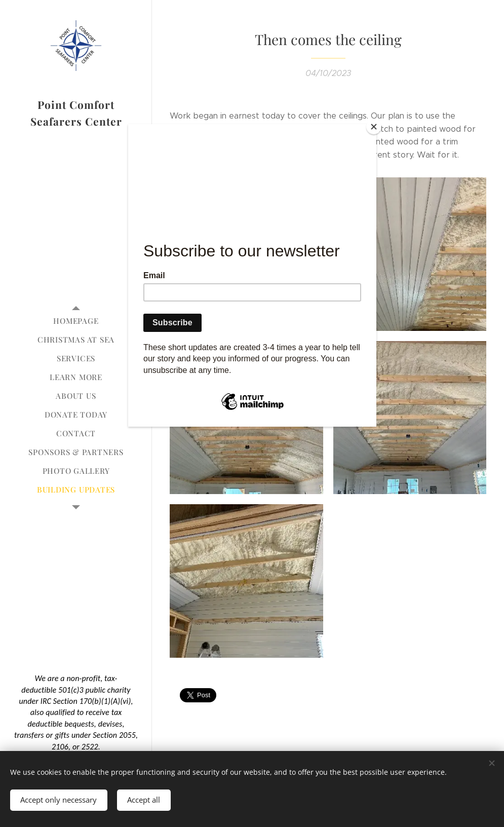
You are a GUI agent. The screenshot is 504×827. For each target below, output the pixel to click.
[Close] (374, 127)
